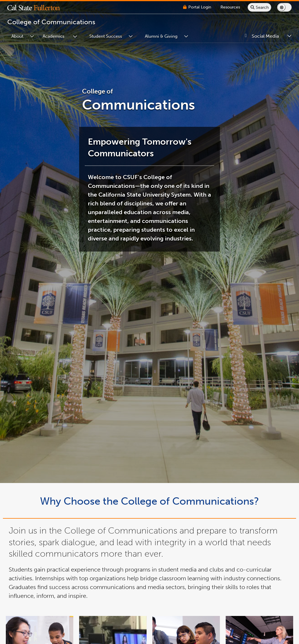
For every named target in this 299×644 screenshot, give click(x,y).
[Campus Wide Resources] (230, 7)
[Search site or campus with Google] (259, 7)
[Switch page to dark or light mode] (284, 7)
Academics (54, 36)
